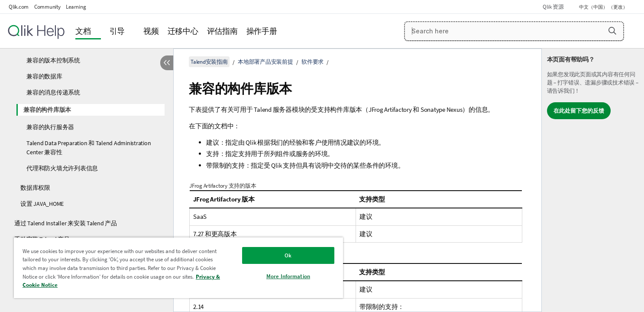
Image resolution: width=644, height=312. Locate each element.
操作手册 (262, 31)
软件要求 (312, 62)
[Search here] (514, 31)
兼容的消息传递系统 (53, 92)
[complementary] (593, 180)
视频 (151, 31)
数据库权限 (35, 188)
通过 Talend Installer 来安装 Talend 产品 (66, 223)
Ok (288, 255)
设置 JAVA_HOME (42, 204)
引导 (117, 31)
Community (47, 7)
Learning (76, 7)
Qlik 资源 (553, 7)
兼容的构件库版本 (47, 110)
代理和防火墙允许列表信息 (62, 168)
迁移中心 (183, 31)
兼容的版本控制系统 (53, 60)
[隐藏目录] (167, 63)
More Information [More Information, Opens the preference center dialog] (288, 276)
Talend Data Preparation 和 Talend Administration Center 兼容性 (89, 148)
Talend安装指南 (209, 62)
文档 (83, 31)
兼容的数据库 (44, 76)
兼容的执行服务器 (50, 127)
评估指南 (222, 31)
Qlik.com (19, 7)
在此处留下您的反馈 (579, 111)
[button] (612, 31)
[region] (178, 268)
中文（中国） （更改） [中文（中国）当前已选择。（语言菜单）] (604, 7)
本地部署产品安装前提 (265, 62)
